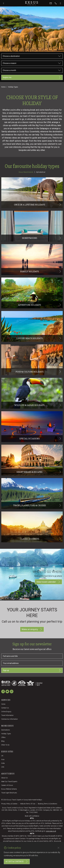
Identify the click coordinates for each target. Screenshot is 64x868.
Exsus (32, 3)
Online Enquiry (6, 712)
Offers (3, 737)
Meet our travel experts (9, 782)
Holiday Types (6, 734)
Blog (3, 741)
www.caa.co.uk (51, 831)
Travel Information (7, 715)
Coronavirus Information (10, 719)
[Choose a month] (32, 70)
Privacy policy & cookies (9, 804)
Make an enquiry (32, 629)
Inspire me (32, 77)
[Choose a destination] (32, 56)
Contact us (5, 708)
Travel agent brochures (9, 793)
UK (2, 756)
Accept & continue (17, 862)
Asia (3, 759)
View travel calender (48, 582)
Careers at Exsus (7, 785)
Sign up (32, 670)
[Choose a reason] (32, 63)
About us (4, 778)
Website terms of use (28, 804)
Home (3, 87)
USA (3, 767)
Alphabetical (41, 172)
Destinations (6, 730)
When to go (5, 745)
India (3, 763)
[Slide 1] (32, 40)
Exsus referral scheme (9, 789)
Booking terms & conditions (48, 804)
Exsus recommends (26, 172)
